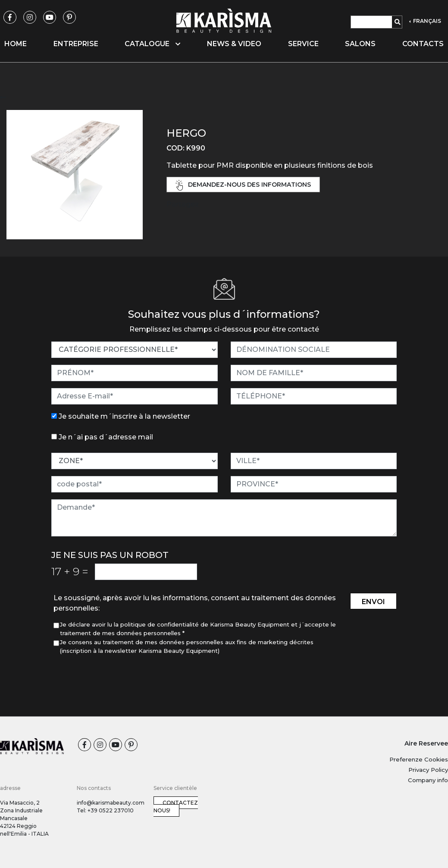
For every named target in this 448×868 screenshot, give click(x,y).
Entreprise (76, 44)
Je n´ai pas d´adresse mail (106, 437)
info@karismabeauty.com (111, 803)
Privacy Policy (428, 770)
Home (16, 44)
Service (303, 44)
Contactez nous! (176, 807)
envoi (373, 602)
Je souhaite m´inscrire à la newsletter (124, 416)
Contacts (423, 44)
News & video (234, 44)
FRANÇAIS (426, 21)
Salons (360, 44)
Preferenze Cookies (419, 759)
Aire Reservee (426, 743)
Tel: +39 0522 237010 (105, 810)
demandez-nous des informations (243, 185)
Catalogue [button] (152, 44)
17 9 (70, 571)
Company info (428, 780)
